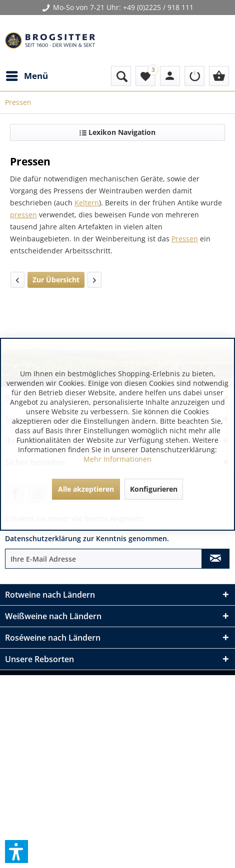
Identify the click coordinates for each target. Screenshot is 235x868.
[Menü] (26, 76)
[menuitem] (26, 76)
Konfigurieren (154, 489)
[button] (16, 852)
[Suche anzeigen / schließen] (121, 76)
